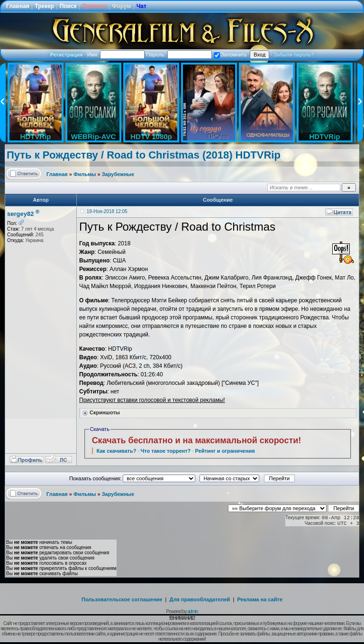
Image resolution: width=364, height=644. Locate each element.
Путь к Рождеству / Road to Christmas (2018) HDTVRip (144, 155)
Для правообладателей (200, 599)
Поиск (68, 6)
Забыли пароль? (294, 55)
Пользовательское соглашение (122, 599)
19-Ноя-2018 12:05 (107, 211)
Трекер (44, 6)
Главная (18, 6)
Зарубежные (118, 174)
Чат (141, 6)
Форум (121, 6)
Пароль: (179, 55)
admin (192, 611)
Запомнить (230, 55)
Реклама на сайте (260, 599)
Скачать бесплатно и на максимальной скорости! (197, 440)
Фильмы (85, 174)
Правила (94, 6)
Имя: (116, 55)
